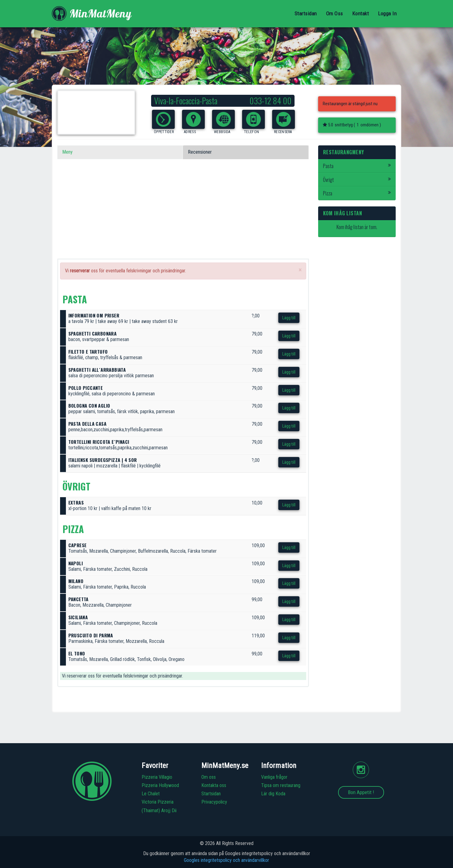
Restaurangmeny (344, 152)
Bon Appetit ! (361, 792)
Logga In (387, 13)
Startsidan (306, 13)
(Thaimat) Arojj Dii (159, 810)
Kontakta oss (214, 785)
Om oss (209, 777)
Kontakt (361, 13)
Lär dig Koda (273, 794)
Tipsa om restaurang (281, 785)
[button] (163, 119)
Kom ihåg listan (343, 213)
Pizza (357, 193)
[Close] (300, 270)
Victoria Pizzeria (158, 802)
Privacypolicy (214, 802)
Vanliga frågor (274, 777)
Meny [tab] (67, 152)
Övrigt (357, 180)
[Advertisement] (183, 216)
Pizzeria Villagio (157, 777)
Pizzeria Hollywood (160, 785)
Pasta (357, 166)
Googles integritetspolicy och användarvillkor (226, 860)
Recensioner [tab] (200, 152)
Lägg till (289, 318)
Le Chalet (151, 794)
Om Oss (335, 13)
